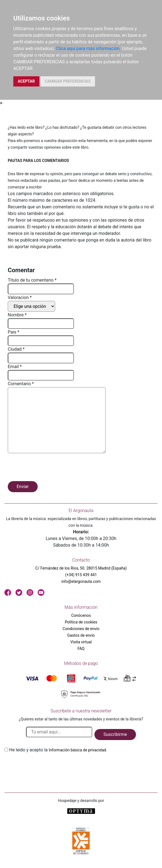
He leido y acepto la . (58, 750)
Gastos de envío (81, 635)
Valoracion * (20, 297)
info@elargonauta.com (81, 581)
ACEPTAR (26, 81)
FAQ (81, 649)
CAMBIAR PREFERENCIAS (68, 81)
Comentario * (21, 384)
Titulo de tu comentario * (32, 280)
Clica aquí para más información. (88, 48)
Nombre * (17, 315)
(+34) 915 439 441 (81, 575)
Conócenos (81, 615)
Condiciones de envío (81, 629)
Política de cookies (81, 622)
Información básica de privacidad (77, 750)
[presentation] (50, 468)
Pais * (14, 332)
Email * (15, 367)
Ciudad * (16, 349)
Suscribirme (115, 734)
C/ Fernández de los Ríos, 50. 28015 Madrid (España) (81, 568)
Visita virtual (81, 642)
